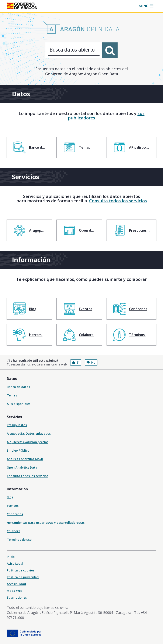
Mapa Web (15, 591)
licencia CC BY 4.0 (56, 608)
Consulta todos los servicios (118, 201)
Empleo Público (18, 450)
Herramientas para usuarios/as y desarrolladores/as (46, 523)
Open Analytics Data (22, 467)
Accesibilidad (16, 584)
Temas (12, 395)
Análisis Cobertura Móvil (25, 459)
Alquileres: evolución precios (28, 442)
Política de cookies (20, 570)
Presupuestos (17, 425)
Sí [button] (76, 362)
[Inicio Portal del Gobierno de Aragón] (22, 6)
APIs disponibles (19, 404)
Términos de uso (19, 540)
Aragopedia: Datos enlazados (29, 433)
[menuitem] (29, 147)
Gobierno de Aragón (23, 613)
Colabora (14, 531)
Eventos (13, 506)
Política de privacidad (23, 577)
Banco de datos (18, 387)
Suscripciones (17, 597)
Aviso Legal (15, 563)
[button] (146, 6)
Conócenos (15, 514)
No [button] (91, 362)
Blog (10, 497)
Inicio (11, 557)
